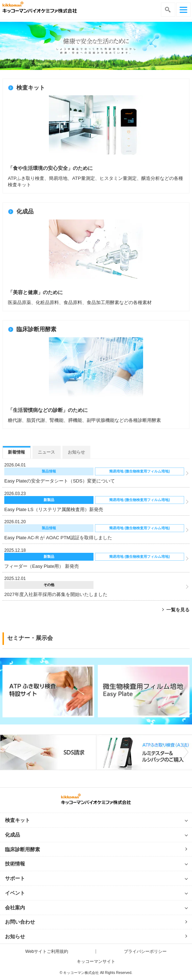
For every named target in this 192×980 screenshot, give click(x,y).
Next (185, 752)
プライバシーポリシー (145, 951)
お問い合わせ (20, 922)
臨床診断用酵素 (22, 849)
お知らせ (15, 936)
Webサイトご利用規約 (47, 951)
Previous (7, 752)
